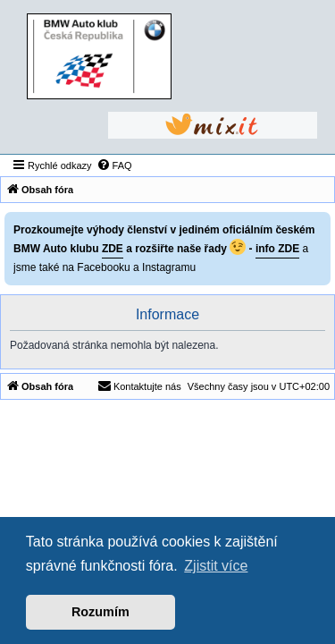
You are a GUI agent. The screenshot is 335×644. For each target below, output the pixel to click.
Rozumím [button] (100, 612)
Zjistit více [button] (216, 566)
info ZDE (277, 249)
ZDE (113, 249)
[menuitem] (114, 165)
